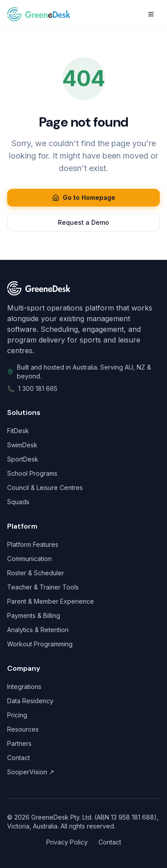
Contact (18, 758)
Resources (23, 729)
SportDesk (23, 459)
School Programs (32, 473)
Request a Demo (83, 222)
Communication (29, 559)
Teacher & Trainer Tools (43, 587)
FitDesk (18, 431)
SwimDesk (22, 445)
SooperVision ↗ (31, 772)
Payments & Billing (34, 615)
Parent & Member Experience (51, 601)
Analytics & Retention (38, 630)
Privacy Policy (67, 842)
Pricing (17, 715)
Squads (18, 502)
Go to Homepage (84, 197)
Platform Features (33, 544)
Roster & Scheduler (36, 573)
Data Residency (30, 701)
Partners (19, 743)
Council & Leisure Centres (45, 488)
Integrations (24, 687)
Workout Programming (40, 644)
